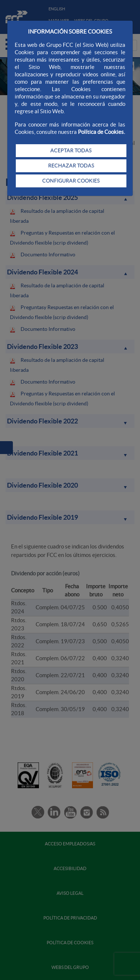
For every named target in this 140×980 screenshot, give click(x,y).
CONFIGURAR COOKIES (71, 181)
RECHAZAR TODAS (71, 166)
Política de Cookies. (101, 132)
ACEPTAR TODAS (71, 150)
